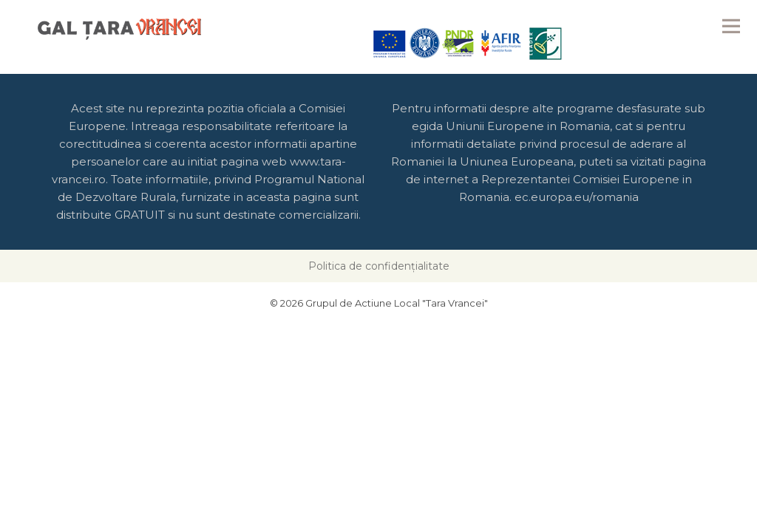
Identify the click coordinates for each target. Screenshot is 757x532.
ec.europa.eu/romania (577, 197)
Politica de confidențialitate (379, 266)
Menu (731, 26)
